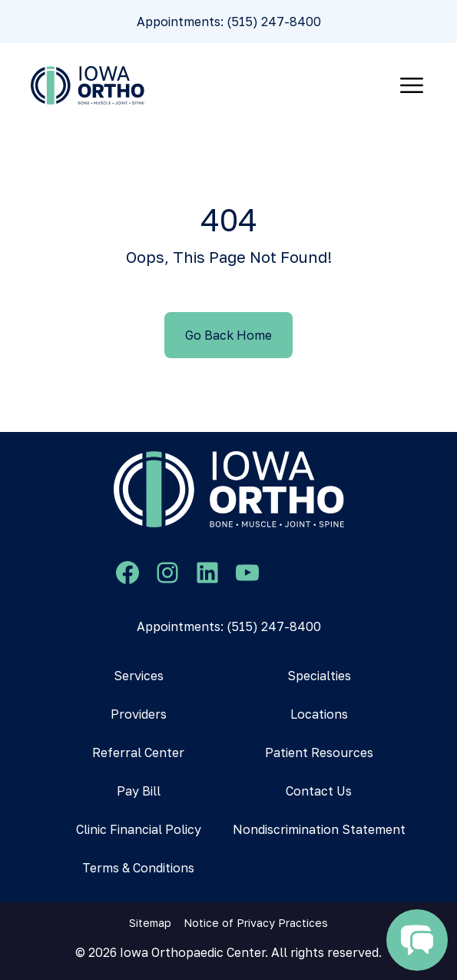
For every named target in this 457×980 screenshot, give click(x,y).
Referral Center (138, 752)
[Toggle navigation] (412, 85)
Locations (319, 714)
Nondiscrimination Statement (319, 829)
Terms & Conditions (138, 868)
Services (139, 676)
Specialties (319, 676)
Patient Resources (319, 752)
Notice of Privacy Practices (256, 923)
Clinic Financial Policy (139, 829)
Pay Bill (139, 791)
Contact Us (319, 791)
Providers (139, 714)
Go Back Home (228, 335)
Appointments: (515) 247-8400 (229, 22)
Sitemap (150, 923)
